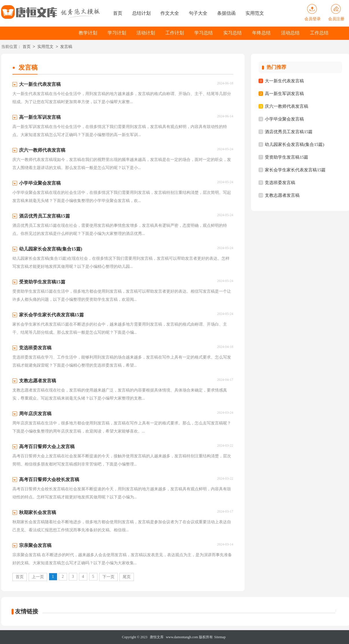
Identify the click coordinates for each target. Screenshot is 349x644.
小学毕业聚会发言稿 (284, 119)
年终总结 (261, 33)
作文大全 (170, 13)
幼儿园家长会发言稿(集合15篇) (294, 144)
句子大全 (198, 13)
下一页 (108, 577)
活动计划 (146, 33)
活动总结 (290, 33)
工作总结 (319, 33)
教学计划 (88, 33)
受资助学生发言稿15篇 (287, 157)
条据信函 (226, 13)
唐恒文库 (157, 637)
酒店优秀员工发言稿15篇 (289, 132)
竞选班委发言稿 (280, 183)
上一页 (38, 577)
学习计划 (117, 33)
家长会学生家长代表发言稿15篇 (295, 170)
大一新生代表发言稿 (284, 81)
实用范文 (255, 13)
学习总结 (204, 33)
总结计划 (141, 13)
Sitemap (220, 637)
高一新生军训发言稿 (284, 94)
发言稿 (66, 47)
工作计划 (175, 33)
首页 (118, 13)
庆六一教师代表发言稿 (287, 106)
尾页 (127, 577)
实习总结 (232, 33)
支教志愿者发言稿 (282, 195)
